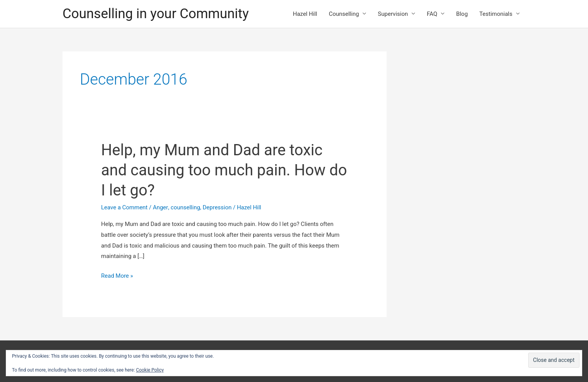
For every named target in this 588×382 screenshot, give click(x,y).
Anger (160, 207)
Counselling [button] (344, 14)
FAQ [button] (432, 14)
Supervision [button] (393, 14)
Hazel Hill (305, 14)
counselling (185, 207)
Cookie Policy (150, 370)
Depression (217, 207)
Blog (462, 14)
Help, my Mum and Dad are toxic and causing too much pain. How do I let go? (224, 170)
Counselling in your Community (156, 14)
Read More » (117, 276)
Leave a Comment (124, 207)
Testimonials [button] (496, 14)
